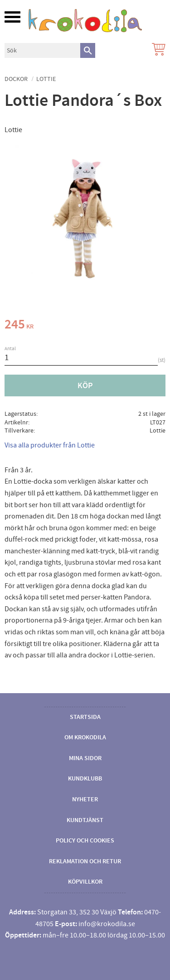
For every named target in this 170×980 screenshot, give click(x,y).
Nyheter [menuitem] (85, 799)
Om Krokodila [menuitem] (85, 737)
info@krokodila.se (107, 924)
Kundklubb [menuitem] (85, 779)
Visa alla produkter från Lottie (50, 445)
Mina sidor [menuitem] (85, 758)
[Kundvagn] (157, 50)
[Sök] (88, 50)
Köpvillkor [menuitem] (85, 882)
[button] (12, 17)
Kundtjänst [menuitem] (85, 820)
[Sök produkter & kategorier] (42, 50)
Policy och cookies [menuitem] (85, 841)
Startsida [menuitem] (85, 717)
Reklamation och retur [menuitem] (85, 861)
